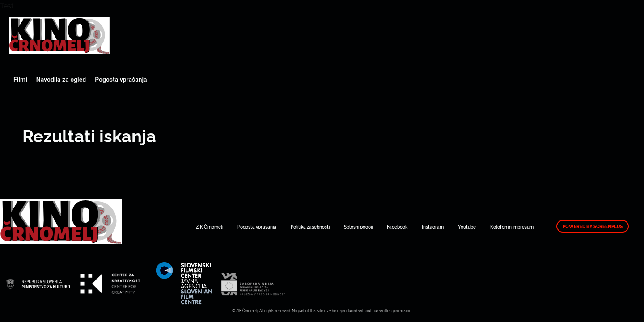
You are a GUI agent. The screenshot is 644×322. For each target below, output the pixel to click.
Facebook (397, 227)
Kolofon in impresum (512, 227)
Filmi (20, 80)
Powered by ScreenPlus (593, 226)
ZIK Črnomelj (210, 227)
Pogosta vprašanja (121, 80)
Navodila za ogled (61, 80)
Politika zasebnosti (310, 227)
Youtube (467, 227)
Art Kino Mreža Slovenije (59, 36)
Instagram (433, 227)
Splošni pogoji (358, 227)
